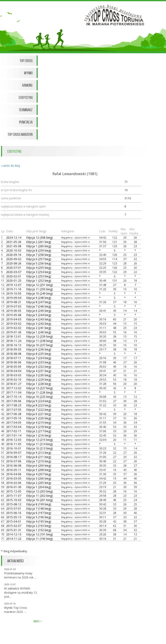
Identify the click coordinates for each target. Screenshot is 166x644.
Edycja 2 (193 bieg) (39, 526)
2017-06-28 (14, 414)
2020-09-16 (14, 255)
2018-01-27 (14, 384)
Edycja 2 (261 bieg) (39, 242)
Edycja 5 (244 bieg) (39, 315)
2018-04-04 (14, 371)
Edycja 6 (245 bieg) (39, 311)
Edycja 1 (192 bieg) (39, 530)
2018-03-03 (14, 375)
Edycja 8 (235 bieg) (39, 354)
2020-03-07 (14, 272)
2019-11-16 (14, 289)
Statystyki (26, 98)
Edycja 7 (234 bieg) (39, 358)
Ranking (27, 85)
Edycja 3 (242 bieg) (39, 324)
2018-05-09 (14, 367)
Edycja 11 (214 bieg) (40, 444)
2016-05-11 (14, 470)
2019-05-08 (14, 315)
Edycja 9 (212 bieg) (39, 453)
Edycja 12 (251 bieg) (40, 285)
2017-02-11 (14, 431)
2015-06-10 (14, 513)
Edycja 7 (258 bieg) (39, 255)
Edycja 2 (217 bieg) (39, 431)
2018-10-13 (14, 345)
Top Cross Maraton (20, 134)
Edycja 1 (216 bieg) (39, 435)
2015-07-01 (14, 509)
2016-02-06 (14, 483)
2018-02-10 (14, 379)
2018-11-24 (14, 341)
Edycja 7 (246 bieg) (39, 306)
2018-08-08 (14, 354)
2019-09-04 (14, 298)
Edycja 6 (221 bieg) (39, 414)
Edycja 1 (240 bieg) (39, 332)
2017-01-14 (14, 435)
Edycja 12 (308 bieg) (40, 238)
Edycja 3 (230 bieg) (39, 375)
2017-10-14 (14, 397)
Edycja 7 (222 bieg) (39, 410)
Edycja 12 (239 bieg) (40, 336)
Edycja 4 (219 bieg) (39, 422)
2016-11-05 (14, 444)
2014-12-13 (14, 534)
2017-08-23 (14, 405)
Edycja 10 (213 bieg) (40, 448)
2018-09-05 (14, 349)
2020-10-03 (14, 250)
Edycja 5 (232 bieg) (39, 367)
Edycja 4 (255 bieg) (39, 268)
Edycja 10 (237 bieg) (40, 345)
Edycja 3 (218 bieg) (39, 427)
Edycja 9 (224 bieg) (39, 401)
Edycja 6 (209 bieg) (39, 465)
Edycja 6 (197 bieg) (39, 513)
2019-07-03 (14, 306)
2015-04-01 (14, 521)
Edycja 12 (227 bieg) (40, 388)
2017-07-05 (14, 410)
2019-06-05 (14, 311)
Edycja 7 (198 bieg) (39, 509)
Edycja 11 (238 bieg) (40, 341)
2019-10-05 (14, 293)
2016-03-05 (14, 478)
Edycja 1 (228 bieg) (39, 384)
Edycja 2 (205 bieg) (39, 483)
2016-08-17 (14, 457)
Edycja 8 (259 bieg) (39, 250)
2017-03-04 (14, 427)
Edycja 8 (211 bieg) (39, 457)
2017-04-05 (14, 422)
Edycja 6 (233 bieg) (39, 362)
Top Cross (26, 61)
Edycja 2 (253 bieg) (39, 276)
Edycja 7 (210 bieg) (39, 461)
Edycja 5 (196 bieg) (39, 517)
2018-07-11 (14, 358)
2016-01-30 (14, 487)
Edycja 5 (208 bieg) (39, 470)
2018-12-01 (14, 336)
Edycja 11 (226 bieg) (40, 392)
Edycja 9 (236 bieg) (39, 349)
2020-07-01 (14, 268)
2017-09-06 (14, 401)
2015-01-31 (14, 530)
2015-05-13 (14, 517)
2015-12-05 (14, 491)
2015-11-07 (14, 496)
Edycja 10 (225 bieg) (40, 397)
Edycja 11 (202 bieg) (40, 496)
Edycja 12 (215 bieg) (40, 440)
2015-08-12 (14, 504)
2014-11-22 (14, 539)
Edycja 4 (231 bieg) (39, 371)
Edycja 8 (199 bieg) (39, 504)
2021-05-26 (14, 242)
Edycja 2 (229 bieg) (39, 379)
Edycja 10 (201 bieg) (40, 500)
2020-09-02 (14, 259)
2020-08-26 (14, 263)
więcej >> (38, 621)
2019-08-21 (14, 302)
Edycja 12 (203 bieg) (40, 491)
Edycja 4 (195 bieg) (39, 521)
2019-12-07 (14, 285)
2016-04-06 (14, 474)
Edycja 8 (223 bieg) (39, 405)
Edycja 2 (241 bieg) (39, 328)
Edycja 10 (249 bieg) (40, 293)
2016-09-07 (14, 453)
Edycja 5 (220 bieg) (39, 418)
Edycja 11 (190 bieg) (40, 539)
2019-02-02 (14, 328)
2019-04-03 (14, 319)
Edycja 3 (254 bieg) (39, 272)
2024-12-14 (14, 238)
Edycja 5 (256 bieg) (39, 263)
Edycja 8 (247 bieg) (39, 302)
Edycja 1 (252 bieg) (39, 281)
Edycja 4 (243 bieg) (39, 319)
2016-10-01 (14, 448)
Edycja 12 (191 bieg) (40, 534)
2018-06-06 (14, 362)
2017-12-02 (14, 388)
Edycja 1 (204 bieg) (39, 487)
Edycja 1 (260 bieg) (39, 246)
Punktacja (26, 122)
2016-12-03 (14, 440)
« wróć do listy (11, 166)
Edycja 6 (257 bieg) (39, 259)
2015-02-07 (14, 526)
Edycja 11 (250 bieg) (40, 289)
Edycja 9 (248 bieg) (39, 298)
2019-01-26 (14, 332)
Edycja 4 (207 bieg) (39, 474)
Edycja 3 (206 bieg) (39, 478)
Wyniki (28, 73)
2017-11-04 (14, 392)
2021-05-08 (14, 246)
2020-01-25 (14, 281)
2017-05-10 (14, 418)
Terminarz (26, 110)
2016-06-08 (14, 465)
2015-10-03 (14, 500)
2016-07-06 (14, 461)
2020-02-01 (14, 276)
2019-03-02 (14, 324)
